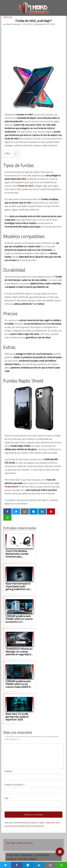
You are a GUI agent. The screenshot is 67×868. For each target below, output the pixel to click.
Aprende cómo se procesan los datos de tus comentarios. (32, 824)
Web (6, 798)
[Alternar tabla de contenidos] (15, 154)
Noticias (8, 17)
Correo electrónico (15, 785)
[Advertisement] (34, 47)
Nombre (9, 771)
